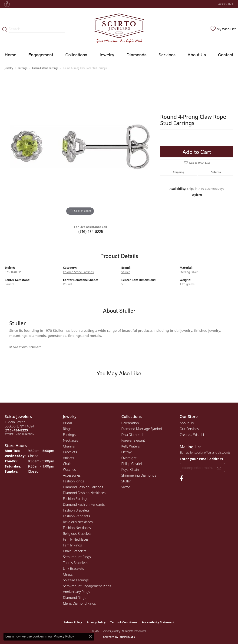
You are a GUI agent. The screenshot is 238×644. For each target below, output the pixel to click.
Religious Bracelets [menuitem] (77, 534)
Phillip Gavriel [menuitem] (132, 464)
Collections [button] (76, 54)
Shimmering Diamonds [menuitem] (139, 475)
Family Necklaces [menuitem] (76, 539)
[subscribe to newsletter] (219, 468)
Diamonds (136, 54)
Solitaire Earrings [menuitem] (76, 580)
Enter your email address (201, 459)
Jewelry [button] (107, 54)
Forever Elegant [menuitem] (133, 440)
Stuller (126, 272)
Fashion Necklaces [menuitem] (77, 528)
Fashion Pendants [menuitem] (76, 516)
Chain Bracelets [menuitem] (75, 551)
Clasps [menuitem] (68, 574)
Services (167, 54)
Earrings (23, 68)
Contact (226, 54)
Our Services (189, 429)
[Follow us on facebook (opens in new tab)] (7, 4)
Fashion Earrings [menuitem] (76, 499)
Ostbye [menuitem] (127, 452)
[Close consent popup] (90, 637)
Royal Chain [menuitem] (130, 469)
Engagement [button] (41, 54)
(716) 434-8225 (91, 231)
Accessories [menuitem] (72, 475)
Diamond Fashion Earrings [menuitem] (83, 487)
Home (10, 54)
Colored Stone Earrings (45, 68)
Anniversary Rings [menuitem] (76, 592)
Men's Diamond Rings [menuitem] (79, 603)
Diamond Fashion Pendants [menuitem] (84, 504)
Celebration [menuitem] (130, 423)
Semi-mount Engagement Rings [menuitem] (87, 586)
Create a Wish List (193, 435)
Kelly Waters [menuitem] (131, 446)
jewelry (9, 68)
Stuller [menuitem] (126, 481)
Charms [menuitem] (69, 446)
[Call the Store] (16, 430)
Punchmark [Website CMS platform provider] (127, 637)
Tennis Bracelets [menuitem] (75, 563)
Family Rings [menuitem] (72, 545)
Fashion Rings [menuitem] (73, 481)
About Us (197, 54)
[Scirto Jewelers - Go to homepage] (119, 29)
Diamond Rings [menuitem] (74, 598)
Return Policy (73, 622)
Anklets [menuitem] (68, 458)
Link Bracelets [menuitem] (73, 568)
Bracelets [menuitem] (70, 452)
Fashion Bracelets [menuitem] (76, 510)
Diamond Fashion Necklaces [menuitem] (84, 493)
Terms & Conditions (124, 622)
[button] (225, 4)
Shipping (178, 172)
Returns (216, 172)
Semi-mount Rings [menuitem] (77, 557)
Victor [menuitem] (126, 487)
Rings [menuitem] (67, 429)
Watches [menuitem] (69, 469)
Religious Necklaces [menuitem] (78, 522)
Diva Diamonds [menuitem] (133, 435)
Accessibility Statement (158, 622)
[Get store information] (20, 434)
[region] (80, 147)
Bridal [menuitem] (67, 423)
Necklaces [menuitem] (71, 440)
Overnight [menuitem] (129, 458)
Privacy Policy (96, 622)
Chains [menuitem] (68, 464)
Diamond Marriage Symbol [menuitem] (142, 429)
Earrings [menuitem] (69, 435)
